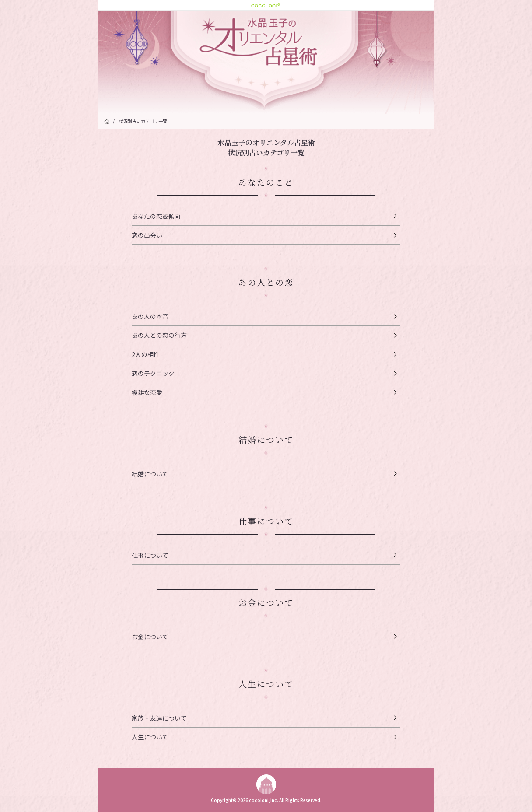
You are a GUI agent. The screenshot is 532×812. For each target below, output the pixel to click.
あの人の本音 (150, 316)
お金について (150, 637)
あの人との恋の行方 (159, 335)
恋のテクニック (153, 373)
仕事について (150, 555)
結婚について (150, 474)
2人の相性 (146, 354)
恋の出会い (147, 235)
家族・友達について (159, 718)
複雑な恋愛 (147, 392)
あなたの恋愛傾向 (156, 216)
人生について (150, 737)
